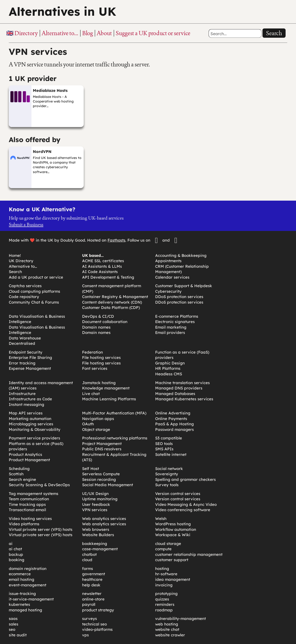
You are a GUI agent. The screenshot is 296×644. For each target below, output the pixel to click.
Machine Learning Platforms (109, 399)
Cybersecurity (168, 291)
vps (85, 635)
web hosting (167, 624)
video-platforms (97, 629)
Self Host (91, 468)
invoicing (164, 585)
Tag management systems (34, 493)
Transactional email (27, 510)
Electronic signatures (175, 322)
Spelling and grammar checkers (185, 479)
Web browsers (96, 529)
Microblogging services (31, 424)
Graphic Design (170, 363)
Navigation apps (98, 418)
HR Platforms (168, 368)
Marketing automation (30, 418)
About (104, 33)
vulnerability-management (180, 618)
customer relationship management (189, 554)
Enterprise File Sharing (30, 357)
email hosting (22, 579)
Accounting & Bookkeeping (181, 255)
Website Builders (98, 535)
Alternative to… (60, 33)
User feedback (96, 504)
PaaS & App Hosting (174, 424)
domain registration (28, 568)
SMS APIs (164, 449)
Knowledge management (106, 388)
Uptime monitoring (100, 499)
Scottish (16, 474)
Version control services (178, 493)
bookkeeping (95, 543)
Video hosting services (30, 518)
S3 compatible (169, 438)
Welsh (161, 518)
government (94, 574)
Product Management (29, 460)
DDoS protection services (179, 297)
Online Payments (171, 418)
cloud (87, 560)
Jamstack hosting (99, 383)
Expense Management (30, 368)
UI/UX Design (95, 493)
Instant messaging (26, 404)
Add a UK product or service (36, 277)
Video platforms (24, 524)
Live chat (91, 394)
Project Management (102, 443)
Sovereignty (167, 474)
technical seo (94, 624)
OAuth (88, 424)
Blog (88, 33)
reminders (165, 604)
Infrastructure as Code (30, 399)
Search (274, 33)
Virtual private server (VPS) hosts (41, 529)
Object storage (96, 429)
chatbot (89, 554)
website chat (167, 629)
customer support (172, 560)
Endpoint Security (26, 352)
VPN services (95, 510)
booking (17, 560)
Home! (15, 255)
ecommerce (20, 574)
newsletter (92, 593)
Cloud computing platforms (34, 291)
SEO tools (164, 443)
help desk (91, 585)
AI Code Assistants (100, 272)
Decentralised (22, 343)
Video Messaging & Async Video (186, 504)
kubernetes (19, 604)
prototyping (166, 593)
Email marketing (171, 327)
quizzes (162, 599)
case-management (100, 549)
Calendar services (172, 277)
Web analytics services (104, 518)
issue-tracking (22, 593)
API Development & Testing (108, 277)
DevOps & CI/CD (98, 316)
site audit (18, 635)
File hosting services (101, 357)
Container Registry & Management (115, 297)
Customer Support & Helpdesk (184, 286)
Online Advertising (173, 413)
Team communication (29, 499)
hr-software (166, 574)
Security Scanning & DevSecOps (39, 485)
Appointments (168, 261)
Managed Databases (175, 394)
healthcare (92, 579)
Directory (26, 33)
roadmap (164, 610)
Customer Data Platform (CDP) (111, 307)
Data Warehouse (25, 338)
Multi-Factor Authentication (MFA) (114, 413)
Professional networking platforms (115, 438)
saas (13, 618)
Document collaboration (105, 322)
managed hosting (25, 610)
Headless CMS (169, 374)
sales (14, 624)
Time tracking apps (27, 504)
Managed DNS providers (179, 388)
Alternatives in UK (62, 11)
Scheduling (19, 468)
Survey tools (167, 485)
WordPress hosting (173, 524)
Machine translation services (182, 383)
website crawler (170, 635)
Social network (169, 468)
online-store (93, 599)
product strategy (98, 610)
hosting (162, 568)
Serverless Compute (101, 474)
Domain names (96, 327)
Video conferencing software (183, 510)
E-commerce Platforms (177, 316)
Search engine (22, 479)
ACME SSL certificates (103, 261)
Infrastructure (22, 394)
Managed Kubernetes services (184, 399)
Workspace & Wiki (173, 535)
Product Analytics (25, 454)
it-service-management (31, 599)
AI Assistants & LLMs (102, 266)
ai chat (15, 549)
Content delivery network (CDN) (112, 302)
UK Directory (21, 261)
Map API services (26, 413)
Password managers (174, 429)
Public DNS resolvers (102, 449)
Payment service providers (34, 438)
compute (163, 549)
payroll (89, 604)
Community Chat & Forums (34, 302)
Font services (95, 368)
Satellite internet (171, 454)
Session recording (99, 479)
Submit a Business (26, 224)
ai (11, 543)
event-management (28, 585)
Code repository (24, 297)
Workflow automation (176, 529)
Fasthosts (116, 240)
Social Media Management (108, 485)
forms (88, 568)
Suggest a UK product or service (153, 33)
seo (12, 629)
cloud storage (168, 543)
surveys (89, 618)
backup (16, 554)
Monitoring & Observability (35, 429)
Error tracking (22, 363)
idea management (173, 579)
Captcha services (25, 286)
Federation (92, 352)
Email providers (170, 332)
